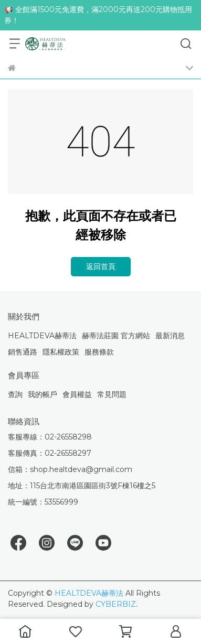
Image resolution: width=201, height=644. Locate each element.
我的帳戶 (43, 394)
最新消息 (170, 336)
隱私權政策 (61, 352)
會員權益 (77, 394)
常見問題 (112, 394)
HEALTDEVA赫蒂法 (42, 336)
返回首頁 (101, 266)
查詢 (15, 394)
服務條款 (99, 352)
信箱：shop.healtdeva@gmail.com (70, 469)
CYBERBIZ (116, 604)
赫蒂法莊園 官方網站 (116, 336)
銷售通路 (23, 352)
